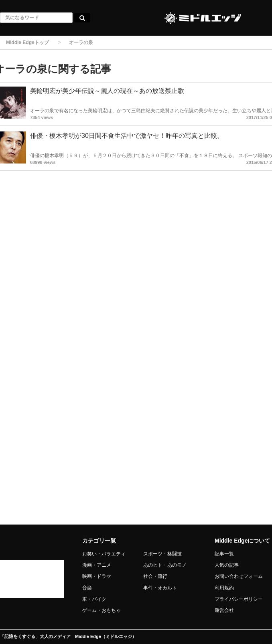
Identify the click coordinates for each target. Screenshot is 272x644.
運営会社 (224, 610)
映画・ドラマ (97, 576)
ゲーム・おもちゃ (101, 610)
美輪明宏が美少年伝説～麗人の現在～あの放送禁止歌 (107, 91)
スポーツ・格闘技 (162, 554)
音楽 (87, 588)
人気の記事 (227, 565)
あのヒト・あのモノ (165, 565)
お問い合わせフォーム (239, 576)
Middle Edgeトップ (27, 42)
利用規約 (224, 588)
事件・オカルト (160, 588)
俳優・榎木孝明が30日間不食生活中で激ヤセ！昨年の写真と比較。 (127, 136)
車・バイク (94, 599)
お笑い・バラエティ (104, 554)
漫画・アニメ (97, 565)
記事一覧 (224, 554)
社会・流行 (155, 576)
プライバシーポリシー (239, 599)
